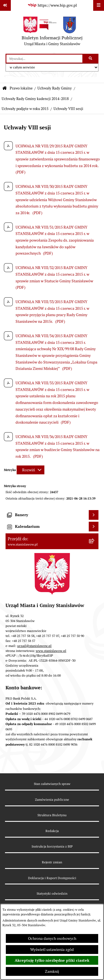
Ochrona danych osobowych (52, 938)
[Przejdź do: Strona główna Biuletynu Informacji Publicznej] (5, 89)
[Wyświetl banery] (94, 515)
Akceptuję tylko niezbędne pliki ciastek (52, 960)
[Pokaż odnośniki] (5, 5)
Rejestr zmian (52, 862)
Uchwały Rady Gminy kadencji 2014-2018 (35, 99)
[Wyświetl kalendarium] (94, 527)
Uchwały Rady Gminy (55, 88)
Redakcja (52, 831)
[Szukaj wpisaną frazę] (91, 59)
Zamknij (52, 971)
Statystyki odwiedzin (52, 893)
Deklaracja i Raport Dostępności (52, 878)
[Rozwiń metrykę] (31, 470)
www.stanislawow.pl (51, 651)
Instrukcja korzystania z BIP (52, 846)
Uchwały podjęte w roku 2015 (25, 109)
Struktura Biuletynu (52, 815)
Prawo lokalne (21, 88)
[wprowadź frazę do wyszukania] (44, 59)
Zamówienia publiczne (52, 799)
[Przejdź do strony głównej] (52, 32)
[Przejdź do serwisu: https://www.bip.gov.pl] (52, 6)
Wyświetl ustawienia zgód (52, 950)
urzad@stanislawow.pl (34, 646)
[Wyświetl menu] (99, 5)
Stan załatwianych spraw (52, 784)
